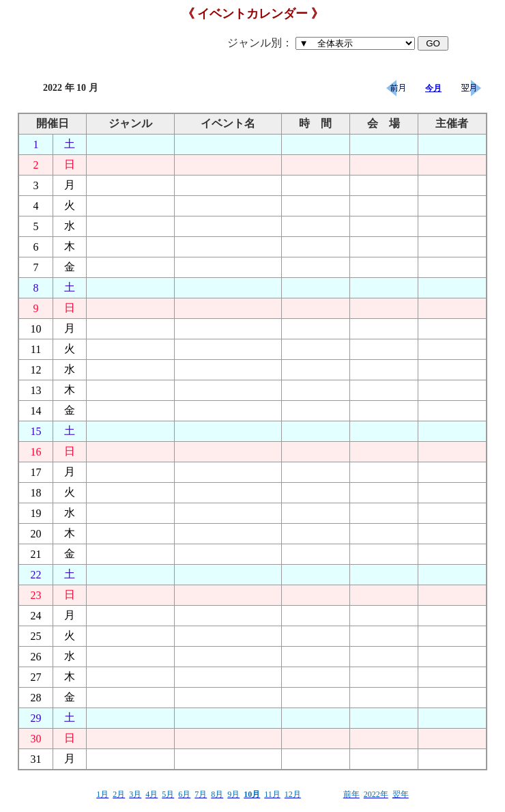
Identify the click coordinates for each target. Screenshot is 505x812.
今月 (433, 88)
